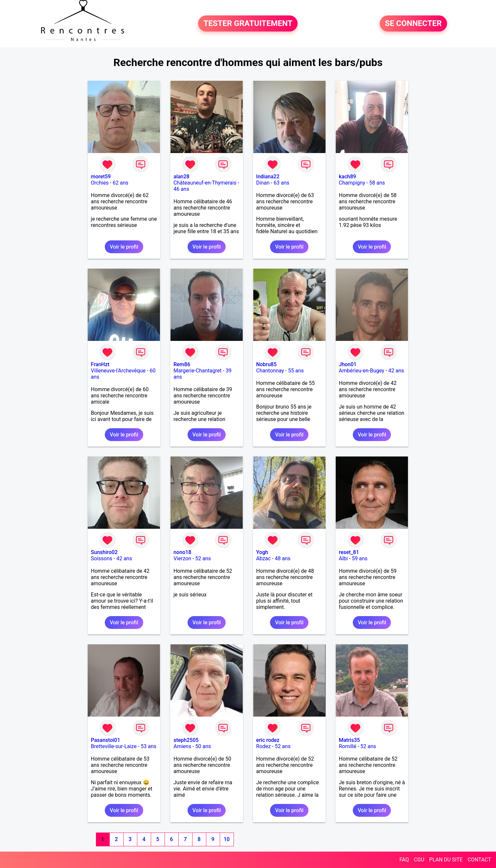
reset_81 (349, 552)
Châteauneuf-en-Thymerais (205, 183)
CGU (419, 860)
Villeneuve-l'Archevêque (118, 371)
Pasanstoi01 (106, 740)
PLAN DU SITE (446, 860)
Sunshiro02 (104, 552)
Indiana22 (268, 177)
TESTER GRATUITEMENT (248, 24)
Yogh (262, 552)
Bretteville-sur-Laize (114, 746)
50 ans (203, 746)
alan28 (181, 177)
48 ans (283, 558)
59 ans (360, 558)
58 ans (377, 183)
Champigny (352, 183)
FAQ (404, 860)
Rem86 (182, 364)
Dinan (263, 183)
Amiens (182, 746)
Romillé (347, 746)
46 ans (181, 189)
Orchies (100, 183)
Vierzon (182, 558)
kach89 (347, 177)
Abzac (263, 558)
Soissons (102, 558)
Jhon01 (348, 364)
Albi (343, 558)
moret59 (101, 177)
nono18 (182, 552)
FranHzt (100, 364)
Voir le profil (124, 247)
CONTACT (479, 860)
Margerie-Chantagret (197, 371)
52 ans (203, 558)
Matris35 (349, 740)
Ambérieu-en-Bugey (361, 371)
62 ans (121, 183)
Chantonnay (270, 371)
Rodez (263, 746)
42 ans (396, 371)
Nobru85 (266, 364)
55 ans (296, 371)
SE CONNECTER (413, 24)
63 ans (282, 183)
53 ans (148, 746)
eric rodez (268, 740)
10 (227, 839)
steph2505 (186, 740)
